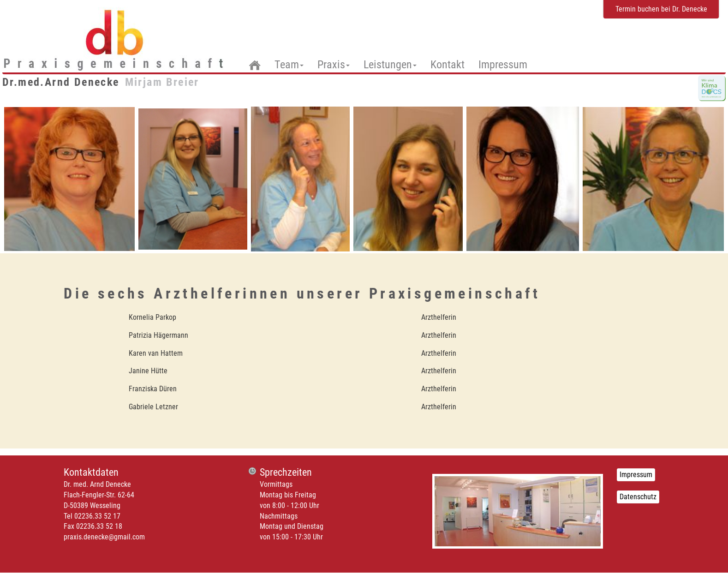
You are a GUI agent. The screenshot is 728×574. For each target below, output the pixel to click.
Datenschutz (638, 497)
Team (289, 65)
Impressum (503, 65)
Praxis (334, 65)
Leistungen (390, 65)
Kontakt (448, 65)
